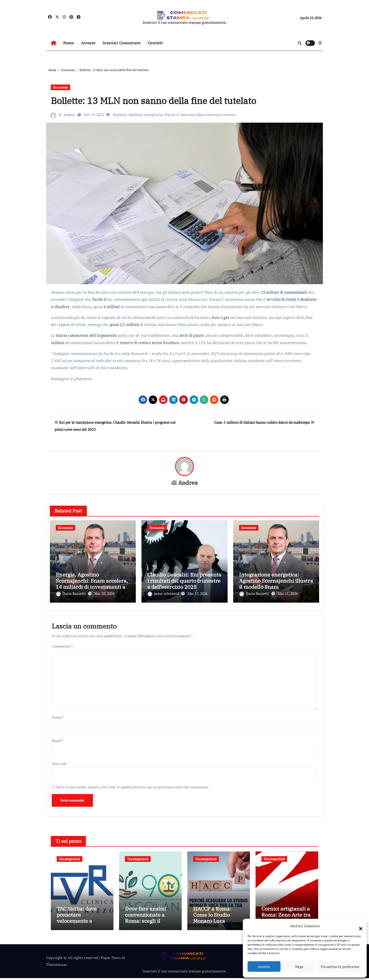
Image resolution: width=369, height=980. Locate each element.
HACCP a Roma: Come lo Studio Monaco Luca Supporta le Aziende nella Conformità (218, 923)
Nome (58, 715)
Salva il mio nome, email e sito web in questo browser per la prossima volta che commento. (132, 785)
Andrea (69, 115)
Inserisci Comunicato (122, 43)
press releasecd (164, 594)
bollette (121, 115)
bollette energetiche (147, 115)
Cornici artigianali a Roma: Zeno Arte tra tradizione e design (286, 917)
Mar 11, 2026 (288, 594)
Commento (62, 644)
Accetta (264, 967)
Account (88, 43)
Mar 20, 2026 (104, 594)
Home (69, 43)
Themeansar (56, 966)
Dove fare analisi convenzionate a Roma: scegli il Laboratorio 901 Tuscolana (145, 923)
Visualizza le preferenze (340, 967)
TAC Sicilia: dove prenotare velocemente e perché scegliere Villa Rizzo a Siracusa (77, 926)
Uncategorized (70, 857)
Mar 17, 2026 (198, 594)
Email (58, 738)
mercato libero (194, 115)
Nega (299, 967)
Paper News (111, 960)
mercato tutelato (222, 115)
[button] (358, 926)
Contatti (155, 43)
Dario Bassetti (71, 594)
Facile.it (172, 115)
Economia (60, 87)
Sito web (59, 762)
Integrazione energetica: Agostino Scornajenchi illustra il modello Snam (276, 581)
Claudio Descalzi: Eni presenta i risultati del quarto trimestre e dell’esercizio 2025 (184, 581)
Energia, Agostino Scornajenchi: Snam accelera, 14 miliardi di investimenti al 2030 (92, 584)
